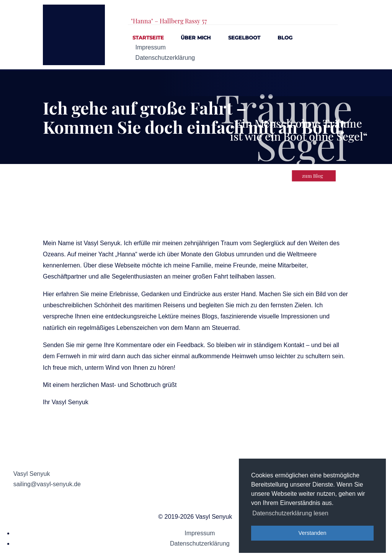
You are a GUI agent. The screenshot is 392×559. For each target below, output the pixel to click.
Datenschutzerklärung (165, 58)
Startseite (148, 38)
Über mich (196, 38)
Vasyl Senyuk (32, 474)
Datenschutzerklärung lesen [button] (290, 513)
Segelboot (244, 38)
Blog (285, 38)
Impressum (151, 47)
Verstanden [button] (313, 533)
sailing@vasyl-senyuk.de (47, 484)
